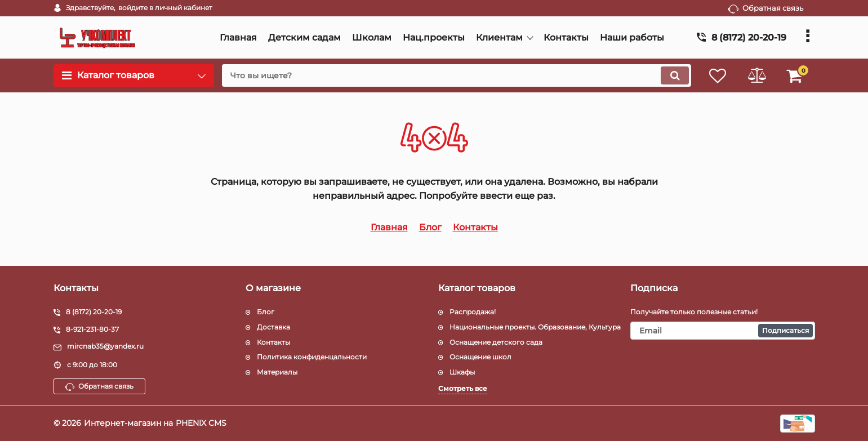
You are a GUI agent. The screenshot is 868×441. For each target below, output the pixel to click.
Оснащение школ (480, 357)
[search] (455, 75)
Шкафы (462, 372)
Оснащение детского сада (496, 342)
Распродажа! (473, 312)
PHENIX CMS (201, 423)
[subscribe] (723, 331)
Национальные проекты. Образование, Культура (535, 327)
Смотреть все (463, 388)
